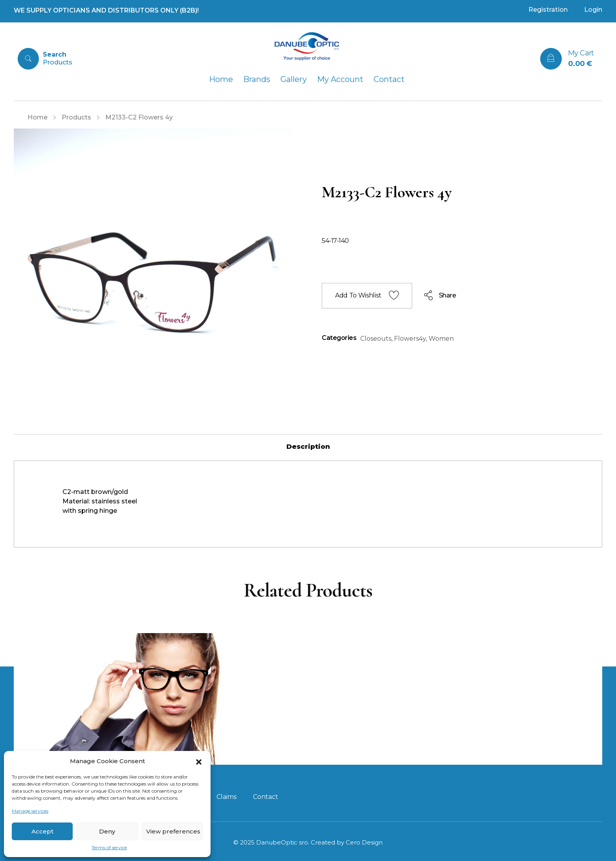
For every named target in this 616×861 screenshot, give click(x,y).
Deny (107, 831)
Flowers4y (410, 339)
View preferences (173, 831)
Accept (42, 831)
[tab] (308, 446)
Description (308, 446)
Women (441, 339)
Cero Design (364, 842)
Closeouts (376, 339)
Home (38, 117)
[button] (199, 761)
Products (76, 117)
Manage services (30, 811)
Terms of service (109, 847)
